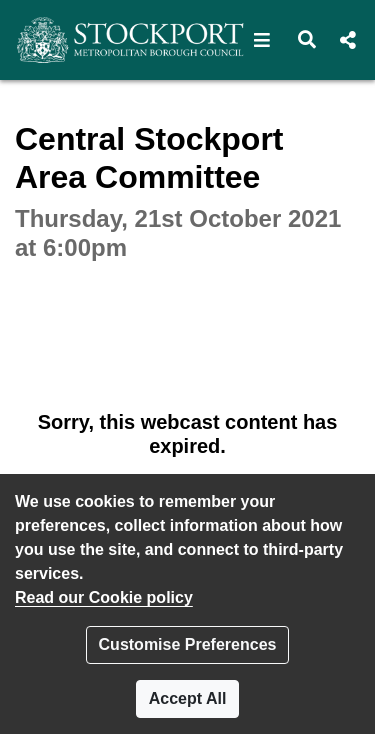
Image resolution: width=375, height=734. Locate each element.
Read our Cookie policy (104, 597)
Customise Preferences (188, 644)
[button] (262, 40)
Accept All (188, 698)
